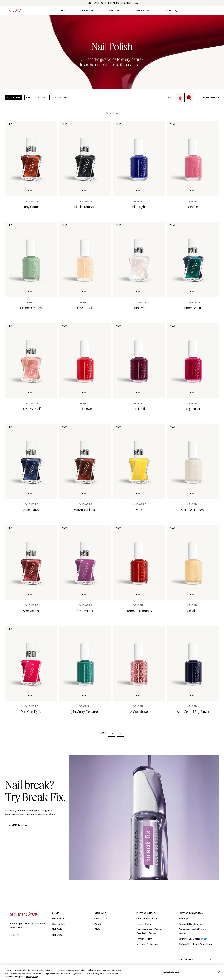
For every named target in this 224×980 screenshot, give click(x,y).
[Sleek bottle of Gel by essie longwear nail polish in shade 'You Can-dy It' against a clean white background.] (31, 657)
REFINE (215, 98)
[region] (112, 972)
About (98, 924)
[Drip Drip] (139, 305)
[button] (112, 733)
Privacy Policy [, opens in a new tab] (32, 977)
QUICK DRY (60, 98)
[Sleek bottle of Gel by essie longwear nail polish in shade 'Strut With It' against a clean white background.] (85, 556)
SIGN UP (14, 935)
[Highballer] (193, 406)
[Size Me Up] (31, 608)
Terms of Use (144, 924)
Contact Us (101, 918)
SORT (206, 98)
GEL (28, 98)
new (63, 10)
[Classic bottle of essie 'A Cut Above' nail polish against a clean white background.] (139, 657)
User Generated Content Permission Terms (150, 931)
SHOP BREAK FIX (18, 825)
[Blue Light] (139, 204)
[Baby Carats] (31, 204)
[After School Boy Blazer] (193, 709)
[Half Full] (139, 406)
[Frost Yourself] (31, 406)
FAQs (97, 929)
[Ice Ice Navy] (31, 507)
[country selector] (193, 960)
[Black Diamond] (85, 204)
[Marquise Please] (85, 507)
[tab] (28, 190)
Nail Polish (58, 929)
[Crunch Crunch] (31, 305)
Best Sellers (59, 924)
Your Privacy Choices (190, 939)
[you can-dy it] (31, 709)
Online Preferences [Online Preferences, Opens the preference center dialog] (171, 972)
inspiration (143, 10)
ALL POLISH (13, 98)
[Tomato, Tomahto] (139, 608)
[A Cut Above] (139, 709)
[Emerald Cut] (193, 305)
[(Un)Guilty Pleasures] (85, 709)
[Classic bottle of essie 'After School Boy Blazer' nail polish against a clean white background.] (193, 657)
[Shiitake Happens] (193, 507)
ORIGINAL (42, 98)
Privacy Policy (144, 939)
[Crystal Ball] (85, 305)
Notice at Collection (147, 944)
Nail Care (57, 935)
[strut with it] (85, 608)
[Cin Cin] (193, 204)
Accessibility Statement (191, 924)
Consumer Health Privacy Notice (192, 931)
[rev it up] (139, 507)
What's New (59, 918)
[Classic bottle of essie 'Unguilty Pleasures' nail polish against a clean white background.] (85, 657)
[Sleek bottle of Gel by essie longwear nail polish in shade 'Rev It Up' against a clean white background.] (139, 455)
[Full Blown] (85, 406)
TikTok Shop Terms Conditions (195, 944)
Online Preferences (147, 918)
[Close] (219, 972)
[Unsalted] (193, 608)
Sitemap (183, 918)
